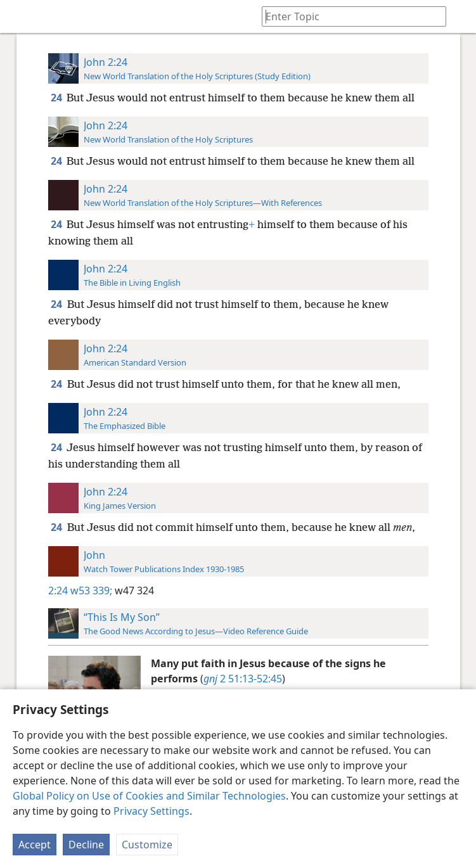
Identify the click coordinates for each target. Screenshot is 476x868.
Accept (35, 845)
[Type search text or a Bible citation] (348, 16)
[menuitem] (19, 16)
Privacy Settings (151, 811)
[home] (19, 16)
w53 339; (91, 590)
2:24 (58, 590)
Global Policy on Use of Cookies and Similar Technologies (149, 796)
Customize (147, 845)
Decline (86, 845)
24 (57, 98)
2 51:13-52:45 (243, 679)
